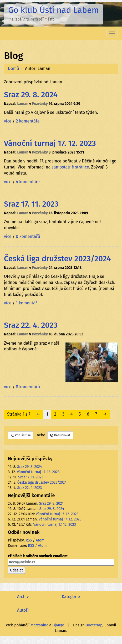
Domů (14, 68)
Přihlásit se (21, 435)
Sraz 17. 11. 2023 (31, 204)
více (8, 121)
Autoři (23, 610)
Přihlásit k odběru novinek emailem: (61, 560)
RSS (29, 540)
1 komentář (26, 303)
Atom (40, 540)
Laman (23, 104)
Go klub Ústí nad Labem (54, 10)
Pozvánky (40, 104)
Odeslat (16, 570)
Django (58, 625)
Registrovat (60, 435)
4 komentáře (28, 182)
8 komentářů (28, 387)
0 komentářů (28, 236)
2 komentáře (28, 121)
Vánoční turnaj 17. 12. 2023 (50, 143)
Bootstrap (94, 625)
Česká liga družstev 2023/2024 (57, 259)
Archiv (23, 597)
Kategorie (71, 597)
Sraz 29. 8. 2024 (31, 95)
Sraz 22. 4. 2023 (31, 325)
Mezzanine (39, 625)
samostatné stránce (70, 167)
